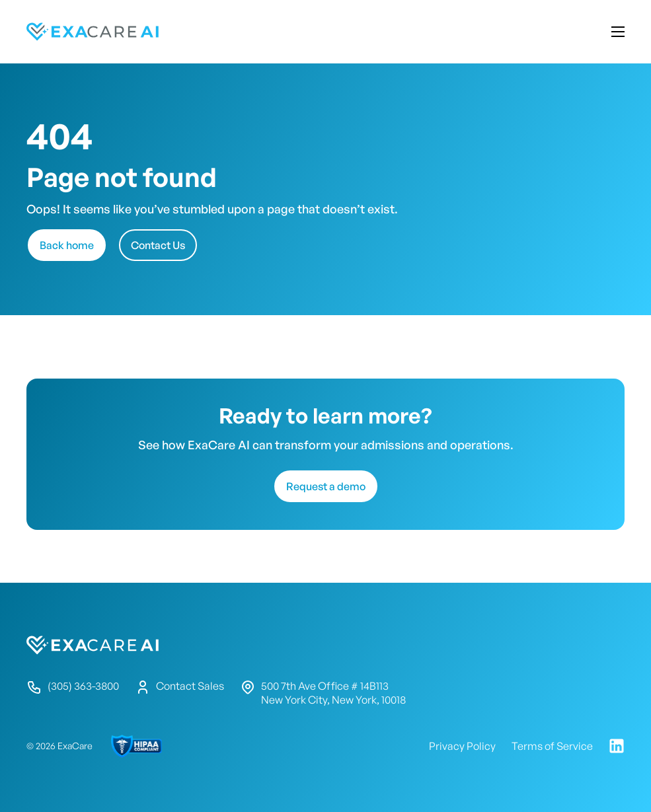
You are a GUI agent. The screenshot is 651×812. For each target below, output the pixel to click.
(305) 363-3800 (73, 687)
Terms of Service (552, 746)
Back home (67, 245)
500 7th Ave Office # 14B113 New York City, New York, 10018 (323, 693)
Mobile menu (618, 32)
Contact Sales (179, 687)
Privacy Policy (462, 746)
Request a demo (326, 486)
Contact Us (158, 245)
